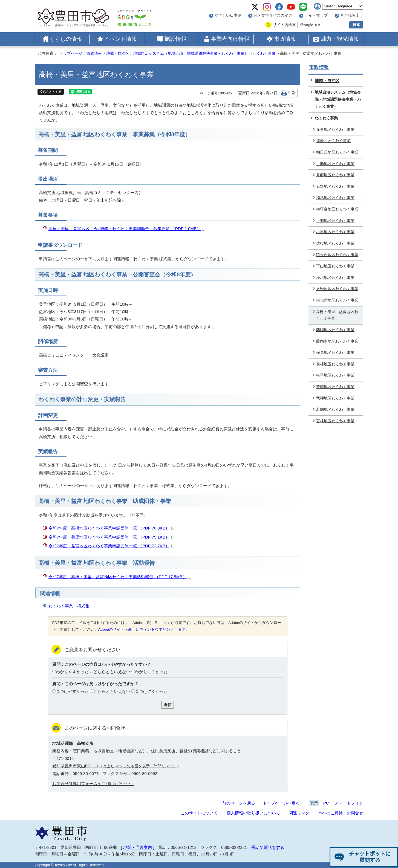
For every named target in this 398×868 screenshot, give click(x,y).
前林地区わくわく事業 (335, 364)
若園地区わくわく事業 (335, 410)
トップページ (71, 53)
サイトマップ (316, 15)
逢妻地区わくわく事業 (335, 130)
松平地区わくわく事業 (335, 375)
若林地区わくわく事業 (335, 421)
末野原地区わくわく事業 (337, 289)
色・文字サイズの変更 (273, 15)
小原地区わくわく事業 (335, 232)
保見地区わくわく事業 (335, 353)
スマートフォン (349, 803)
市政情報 (285, 39)
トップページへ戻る (281, 803)
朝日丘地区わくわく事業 (337, 152)
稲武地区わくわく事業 (335, 198)
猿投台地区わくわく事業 (337, 255)
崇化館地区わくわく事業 (337, 300)
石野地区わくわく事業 (335, 186)
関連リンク (299, 813)
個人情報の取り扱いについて (253, 813)
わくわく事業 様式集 (69, 606)
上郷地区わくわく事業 (335, 221)
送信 (168, 704)
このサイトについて (199, 813)
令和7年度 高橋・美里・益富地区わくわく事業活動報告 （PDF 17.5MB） (120, 577)
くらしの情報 (66, 39)
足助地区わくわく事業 (335, 164)
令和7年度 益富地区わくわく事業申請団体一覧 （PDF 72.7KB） (111, 546)
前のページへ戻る (239, 803)
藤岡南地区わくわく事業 (337, 341)
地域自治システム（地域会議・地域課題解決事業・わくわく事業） (191, 53)
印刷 (292, 93)
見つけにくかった (151, 691)
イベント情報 (120, 39)
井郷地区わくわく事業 (335, 175)
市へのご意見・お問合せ (341, 813)
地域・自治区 (118, 53)
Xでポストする (51, 92)
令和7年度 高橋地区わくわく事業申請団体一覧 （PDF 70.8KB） (111, 528)
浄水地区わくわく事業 (335, 278)
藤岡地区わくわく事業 (335, 330)
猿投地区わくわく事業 (335, 243)
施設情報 (175, 39)
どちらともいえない (112, 672)
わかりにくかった (151, 672)
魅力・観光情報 (340, 39)
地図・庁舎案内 (138, 847)
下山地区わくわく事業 (335, 266)
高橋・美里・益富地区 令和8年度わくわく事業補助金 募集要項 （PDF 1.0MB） (127, 229)
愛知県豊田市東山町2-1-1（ (117, 766)
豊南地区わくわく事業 (335, 387)
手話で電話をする (268, 847)
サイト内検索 (284, 25)
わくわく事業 (264, 53)
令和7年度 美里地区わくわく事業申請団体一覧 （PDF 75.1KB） (111, 537)
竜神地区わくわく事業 (335, 398)
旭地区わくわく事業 (333, 141)
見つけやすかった (72, 691)
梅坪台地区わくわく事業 (337, 209)
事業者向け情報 (230, 39)
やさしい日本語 (228, 15)
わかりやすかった (72, 672)
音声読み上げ (352, 15)
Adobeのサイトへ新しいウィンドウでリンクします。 (144, 630)
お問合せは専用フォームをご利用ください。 (93, 784)
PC (326, 803)
